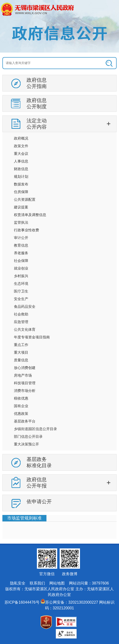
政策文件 (21, 146)
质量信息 (21, 360)
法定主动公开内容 (37, 124)
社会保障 (21, 261)
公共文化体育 (25, 329)
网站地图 (57, 583)
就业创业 (21, 268)
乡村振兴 (21, 276)
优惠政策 (21, 414)
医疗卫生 (21, 291)
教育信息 (21, 245)
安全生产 (21, 299)
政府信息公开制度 (37, 103)
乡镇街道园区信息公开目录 (35, 429)
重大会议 (21, 154)
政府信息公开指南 (37, 83)
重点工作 (21, 345)
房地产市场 (23, 375)
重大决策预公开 (26, 444)
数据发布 (21, 184)
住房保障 (21, 192)
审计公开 (21, 238)
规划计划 (21, 176)
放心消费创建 (25, 368)
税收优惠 (21, 398)
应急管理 (21, 322)
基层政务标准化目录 (39, 462)
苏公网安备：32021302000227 (72, 602)
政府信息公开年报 (37, 483)
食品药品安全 (25, 306)
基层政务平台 (25, 421)
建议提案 (21, 207)
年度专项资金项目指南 (32, 337)
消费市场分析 (25, 391)
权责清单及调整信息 (30, 215)
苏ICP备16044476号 (22, 602)
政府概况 (21, 138)
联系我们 (37, 583)
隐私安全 (18, 583)
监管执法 (21, 222)
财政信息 (21, 169)
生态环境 (21, 284)
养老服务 (21, 253)
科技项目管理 (25, 383)
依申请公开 (39, 501)
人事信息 (21, 161)
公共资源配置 (25, 199)
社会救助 (21, 314)
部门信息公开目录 (28, 436)
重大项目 (21, 352)
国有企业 (21, 406)
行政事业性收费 (26, 230)
